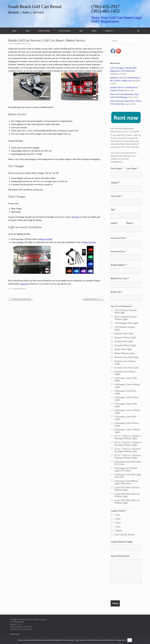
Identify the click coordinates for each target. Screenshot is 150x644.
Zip (113, 210)
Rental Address (119, 265)
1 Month (118, 531)
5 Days (118, 523)
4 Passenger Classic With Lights (126, 379)
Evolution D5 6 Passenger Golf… (20, 299)
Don (29, 44)
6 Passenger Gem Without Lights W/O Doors (126, 469)
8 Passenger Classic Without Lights (127, 431)
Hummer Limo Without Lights (125, 362)
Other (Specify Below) (125, 535)
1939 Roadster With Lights (126, 323)
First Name (117, 169)
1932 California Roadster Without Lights (126, 318)
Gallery (94, 31)
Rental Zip (117, 292)
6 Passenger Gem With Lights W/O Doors (128, 463)
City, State (116, 196)
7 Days (118, 527)
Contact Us (109, 31)
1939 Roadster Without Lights (125, 328)
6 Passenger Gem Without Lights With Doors (126, 482)
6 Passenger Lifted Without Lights (126, 424)
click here (75, 217)
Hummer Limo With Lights (127, 357)
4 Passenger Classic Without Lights (127, 386)
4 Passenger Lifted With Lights (125, 392)
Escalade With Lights (124, 341)
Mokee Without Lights (124, 353)
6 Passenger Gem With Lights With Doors (128, 476)
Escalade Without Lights (125, 345)
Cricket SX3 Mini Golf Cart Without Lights (127, 502)
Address (115, 183)
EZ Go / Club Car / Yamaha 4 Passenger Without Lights (128, 444)
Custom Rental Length (121, 542)
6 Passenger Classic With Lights (126, 405)
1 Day (117, 515)
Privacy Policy (15, 634)
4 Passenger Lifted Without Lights (126, 399)
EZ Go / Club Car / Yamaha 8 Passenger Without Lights (128, 457)
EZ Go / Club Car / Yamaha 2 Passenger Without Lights (128, 437)
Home (15, 31)
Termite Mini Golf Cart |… (93, 299)
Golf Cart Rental (44, 31)
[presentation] (129, 592)
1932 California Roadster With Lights (126, 311)
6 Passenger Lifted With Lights (125, 418)
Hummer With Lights (124, 334)
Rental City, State (120, 278)
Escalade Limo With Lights (127, 368)
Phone (130, 223)
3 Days (118, 519)
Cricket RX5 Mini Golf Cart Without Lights (127, 495)
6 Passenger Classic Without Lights (127, 411)
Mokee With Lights (123, 349)
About (27, 31)
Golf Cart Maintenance (20, 288)
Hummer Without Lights (125, 337)
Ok (130, 640)
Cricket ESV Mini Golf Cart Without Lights (127, 489)
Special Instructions (120, 556)
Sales (81, 31)
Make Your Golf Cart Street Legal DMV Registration (117, 19)
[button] (138, 31)
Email (114, 223)
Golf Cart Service (65, 31)
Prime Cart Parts (46, 239)
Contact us (24, 284)
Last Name (132, 169)
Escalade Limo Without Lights (125, 373)
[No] (147, 640)
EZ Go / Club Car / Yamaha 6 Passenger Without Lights (128, 450)
